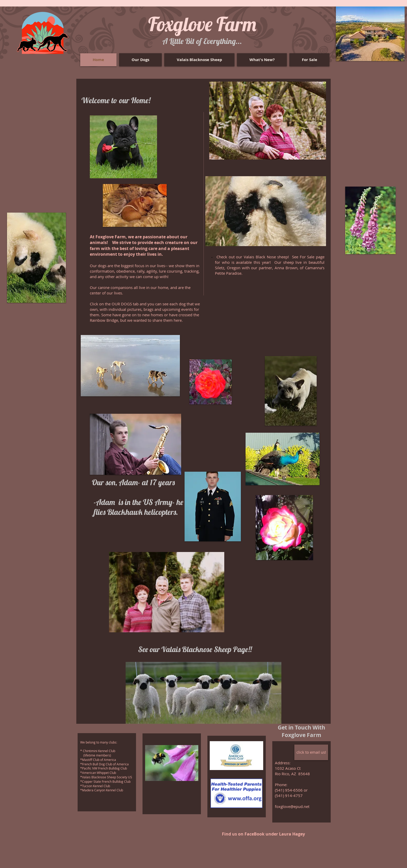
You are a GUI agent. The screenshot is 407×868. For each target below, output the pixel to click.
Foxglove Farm (202, 24)
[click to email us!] (311, 752)
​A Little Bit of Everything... (202, 41)
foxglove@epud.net (292, 806)
